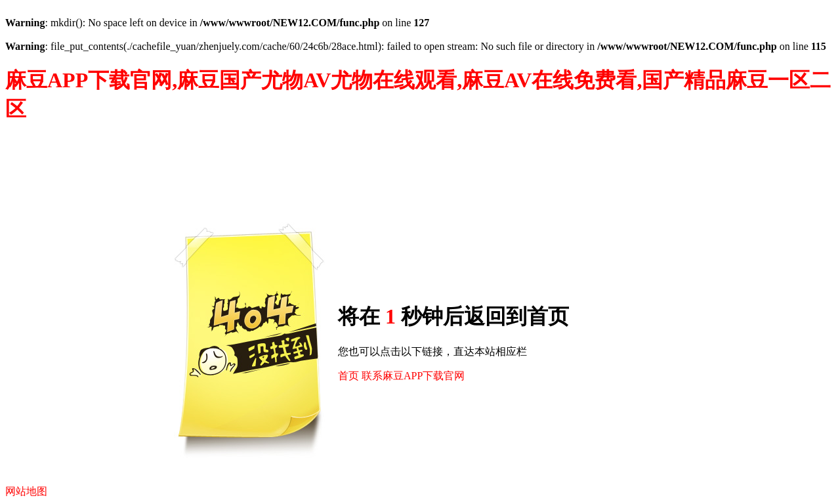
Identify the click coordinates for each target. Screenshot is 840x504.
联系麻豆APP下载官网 (413, 376)
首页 (348, 376)
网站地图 (26, 491)
